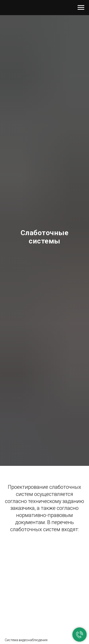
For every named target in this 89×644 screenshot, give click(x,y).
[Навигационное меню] (81, 8)
